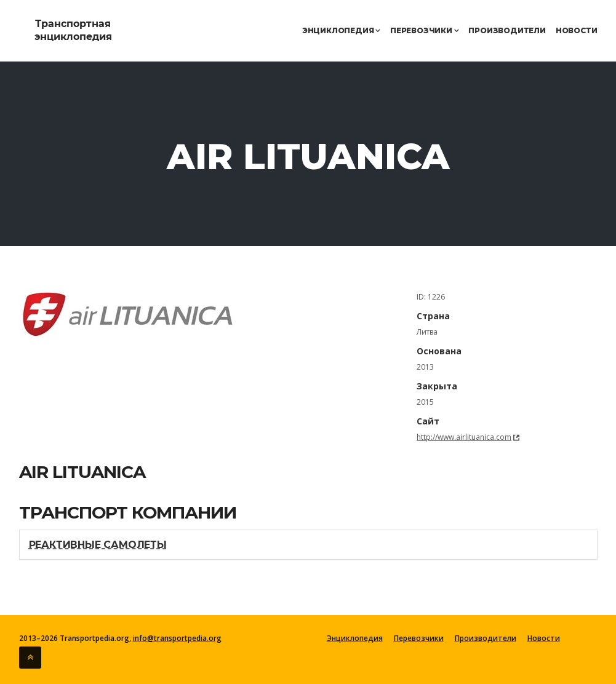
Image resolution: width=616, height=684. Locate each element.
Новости (577, 30)
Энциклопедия (341, 30)
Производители (507, 30)
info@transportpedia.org (177, 638)
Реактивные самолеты (98, 545)
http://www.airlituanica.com (464, 437)
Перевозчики (424, 30)
